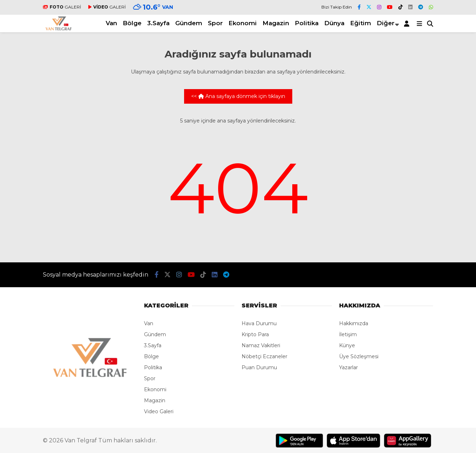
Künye (347, 345)
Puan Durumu (259, 367)
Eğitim (361, 23)
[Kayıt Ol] (408, 23)
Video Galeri (159, 411)
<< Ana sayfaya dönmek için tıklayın (238, 96)
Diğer (386, 23)
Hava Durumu (259, 323)
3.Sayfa (158, 23)
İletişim (348, 334)
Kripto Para (255, 334)
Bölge (132, 23)
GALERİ (62, 7)
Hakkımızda (354, 323)
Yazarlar (348, 367)
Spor (215, 23)
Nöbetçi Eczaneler (264, 356)
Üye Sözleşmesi (359, 356)
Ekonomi (243, 23)
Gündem (189, 23)
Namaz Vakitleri (261, 345)
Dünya (334, 23)
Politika (307, 23)
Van (111, 23)
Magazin (276, 23)
